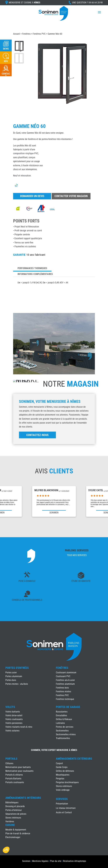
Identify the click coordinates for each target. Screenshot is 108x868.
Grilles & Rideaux (64, 719)
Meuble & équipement (16, 830)
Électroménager (13, 837)
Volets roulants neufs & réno (19, 727)
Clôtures (9, 763)
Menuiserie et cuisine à (25, 3)
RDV (6, 61)
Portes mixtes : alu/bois (17, 684)
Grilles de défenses (65, 771)
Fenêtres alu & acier (65, 680)
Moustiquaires (63, 775)
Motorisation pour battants (18, 767)
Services (62, 799)
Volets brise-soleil (14, 715)
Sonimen (26, 861)
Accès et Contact (64, 813)
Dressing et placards (15, 806)
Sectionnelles (62, 731)
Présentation (62, 804)
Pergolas (60, 779)
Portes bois (11, 680)
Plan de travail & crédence (18, 833)
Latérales (60, 723)
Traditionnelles (63, 738)
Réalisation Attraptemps (75, 861)
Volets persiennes (14, 723)
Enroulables (61, 715)
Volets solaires (12, 731)
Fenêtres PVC (39, 34)
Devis (6, 49)
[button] (6, 850)
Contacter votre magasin (71, 196)
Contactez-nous (37, 435)
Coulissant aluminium (66, 673)
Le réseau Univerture (66, 808)
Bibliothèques (12, 802)
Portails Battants (13, 779)
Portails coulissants (15, 782)
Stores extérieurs (64, 786)
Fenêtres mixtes (63, 691)
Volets (10, 707)
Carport (59, 763)
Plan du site (56, 861)
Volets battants (13, 712)
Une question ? (87, 3)
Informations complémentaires (35, 274)
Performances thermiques (32, 268)
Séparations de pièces (16, 814)
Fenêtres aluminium (65, 684)
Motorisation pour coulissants (19, 771)
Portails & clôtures (14, 775)
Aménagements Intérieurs (23, 798)
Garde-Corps (62, 767)
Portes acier (11, 673)
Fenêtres (26, 34)
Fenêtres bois (62, 688)
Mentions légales (40, 861)
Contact (6, 75)
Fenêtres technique (65, 699)
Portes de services (65, 727)
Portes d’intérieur (14, 810)
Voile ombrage (63, 790)
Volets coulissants (14, 719)
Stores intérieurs (13, 818)
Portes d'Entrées (17, 668)
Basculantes (62, 712)
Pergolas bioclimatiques (67, 782)
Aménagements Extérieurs (74, 759)
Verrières (10, 821)
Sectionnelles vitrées (66, 734)
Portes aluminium (14, 676)
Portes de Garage (68, 707)
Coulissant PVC (63, 676)
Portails (11, 759)
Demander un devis (32, 196)
